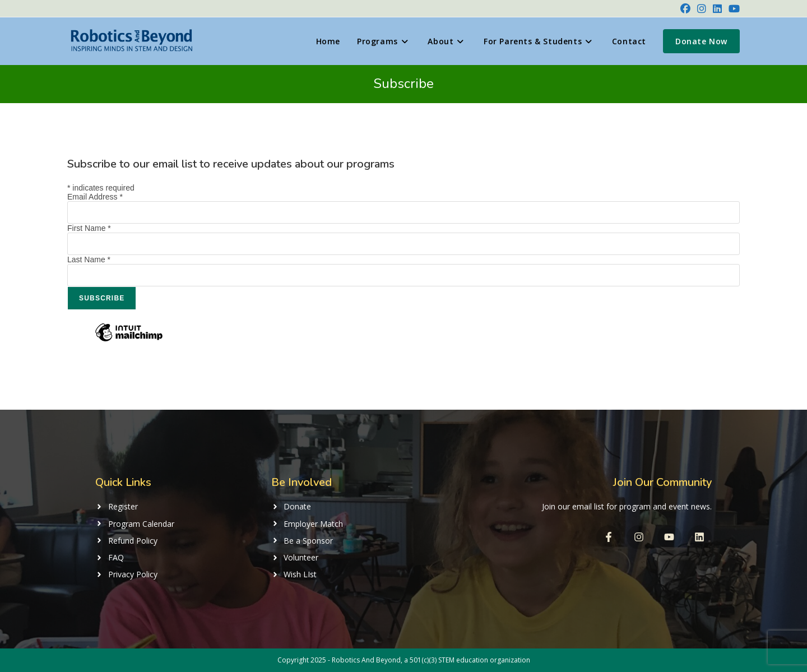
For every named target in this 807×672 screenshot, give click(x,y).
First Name (89, 228)
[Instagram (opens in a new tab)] (702, 8)
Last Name (89, 259)
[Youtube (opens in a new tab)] (732, 8)
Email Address (95, 197)
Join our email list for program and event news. (627, 506)
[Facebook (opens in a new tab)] (685, 8)
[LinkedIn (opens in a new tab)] (717, 8)
